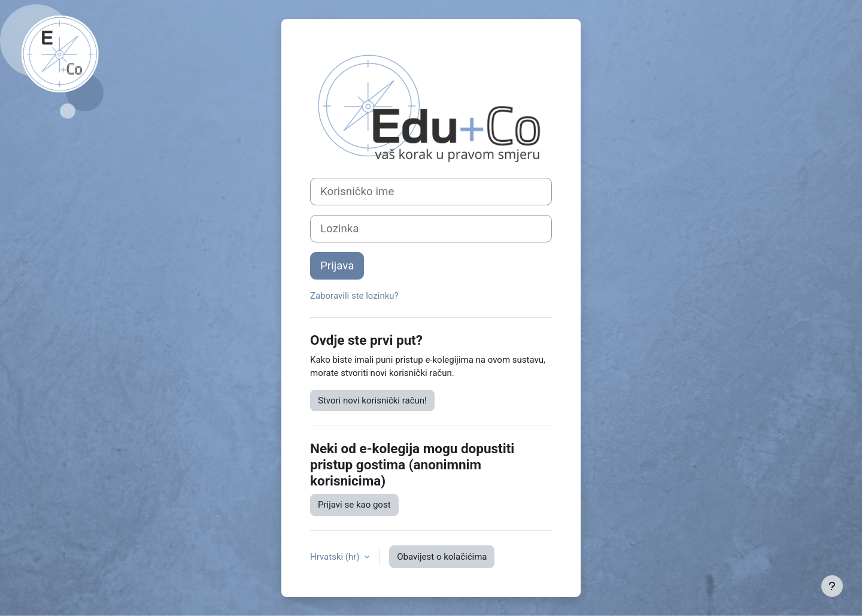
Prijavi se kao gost (354, 505)
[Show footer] (832, 586)
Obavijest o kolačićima (442, 557)
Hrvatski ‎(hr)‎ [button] (336, 557)
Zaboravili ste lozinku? (354, 296)
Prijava (337, 266)
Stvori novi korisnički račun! (372, 400)
